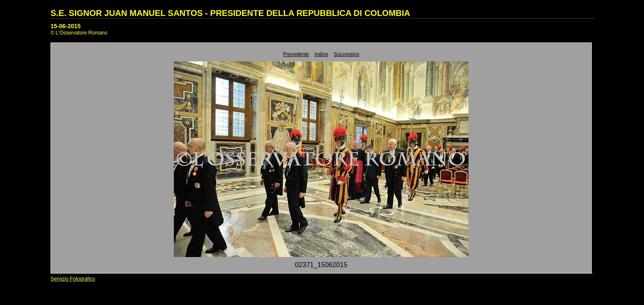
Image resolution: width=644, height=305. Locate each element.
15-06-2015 (66, 26)
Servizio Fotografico (73, 279)
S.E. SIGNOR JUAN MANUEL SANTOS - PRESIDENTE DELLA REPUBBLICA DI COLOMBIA (230, 13)
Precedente (296, 54)
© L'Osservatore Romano (79, 33)
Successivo (347, 54)
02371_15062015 (321, 265)
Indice (321, 54)
